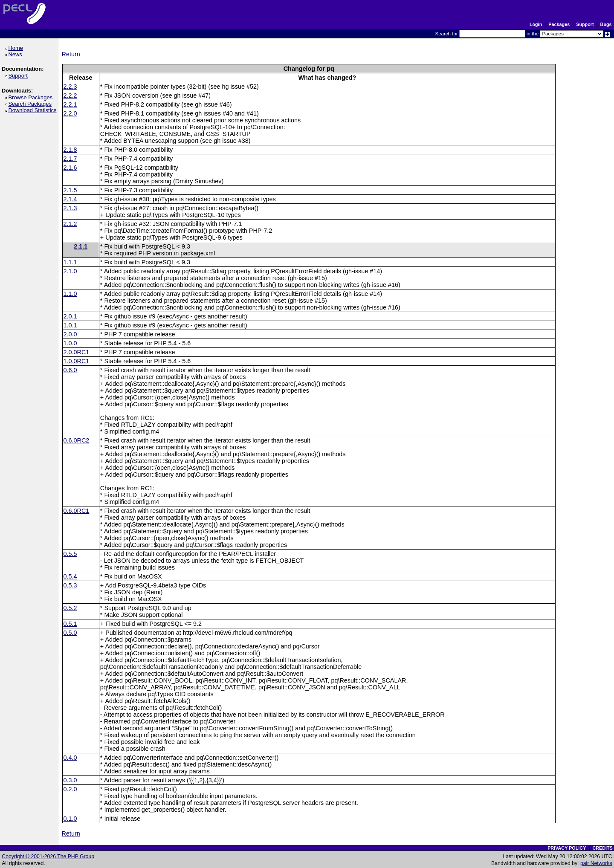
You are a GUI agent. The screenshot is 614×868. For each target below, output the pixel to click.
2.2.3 (70, 87)
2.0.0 (70, 334)
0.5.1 (70, 624)
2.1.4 (70, 199)
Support (585, 24)
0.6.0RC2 (77, 440)
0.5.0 (70, 633)
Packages (559, 24)
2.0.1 (70, 316)
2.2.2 (70, 95)
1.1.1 (70, 262)
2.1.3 (70, 208)
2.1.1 (81, 246)
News (16, 54)
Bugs (606, 24)
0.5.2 (70, 608)
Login (536, 24)
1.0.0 (70, 343)
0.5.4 (70, 576)
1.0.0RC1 (77, 361)
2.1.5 (70, 190)
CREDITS (602, 848)
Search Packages (31, 104)
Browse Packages (32, 97)
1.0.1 (70, 325)
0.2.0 (70, 789)
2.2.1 (70, 104)
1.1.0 (70, 294)
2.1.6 (70, 168)
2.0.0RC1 (77, 352)
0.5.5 (70, 554)
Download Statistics (34, 110)
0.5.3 (70, 585)
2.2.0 (70, 113)
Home (17, 48)
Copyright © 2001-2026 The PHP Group (48, 856)
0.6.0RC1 (77, 511)
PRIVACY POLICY (567, 848)
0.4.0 (70, 758)
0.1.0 (70, 819)
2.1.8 (70, 150)
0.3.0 (70, 780)
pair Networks (596, 863)
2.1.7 (70, 159)
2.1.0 (70, 271)
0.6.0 (70, 370)
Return (71, 54)
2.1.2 (70, 224)
